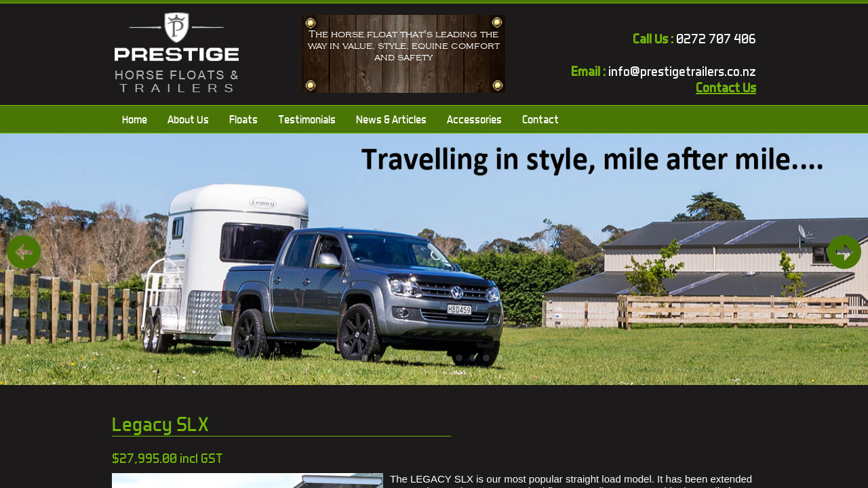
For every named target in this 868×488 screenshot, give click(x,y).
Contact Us (726, 87)
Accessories (474, 119)
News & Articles (391, 119)
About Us (188, 119)
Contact (540, 119)
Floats (243, 119)
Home (135, 119)
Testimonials (307, 119)
